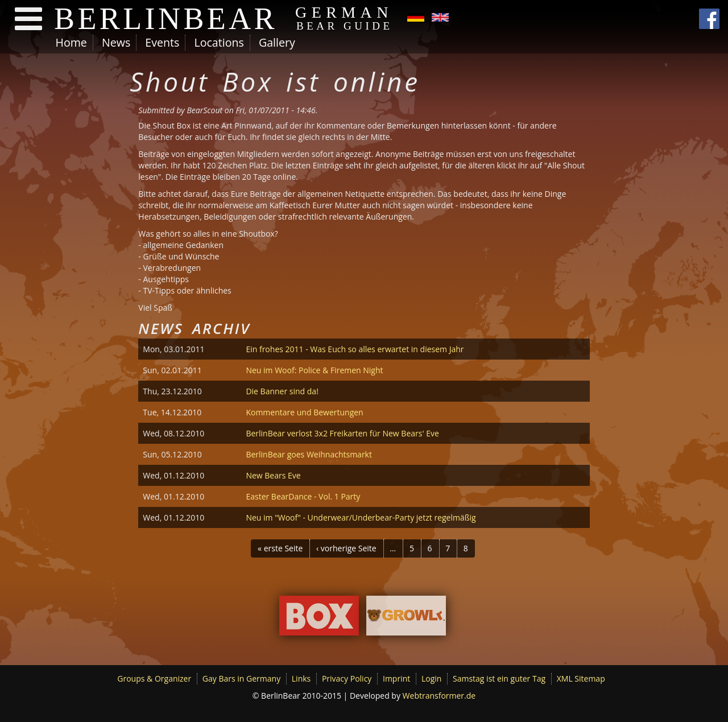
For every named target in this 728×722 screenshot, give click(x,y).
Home (71, 42)
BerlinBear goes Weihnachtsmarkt (309, 454)
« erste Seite (280, 548)
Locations (219, 42)
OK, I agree (575, 683)
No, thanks (627, 683)
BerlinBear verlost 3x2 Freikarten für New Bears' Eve (342, 433)
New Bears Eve (273, 475)
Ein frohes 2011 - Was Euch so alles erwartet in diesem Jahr (355, 349)
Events (162, 42)
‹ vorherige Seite (346, 548)
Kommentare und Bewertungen (304, 412)
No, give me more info (117, 715)
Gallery (277, 42)
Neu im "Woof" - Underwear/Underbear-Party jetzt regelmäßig (361, 517)
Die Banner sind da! (282, 391)
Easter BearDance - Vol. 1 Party (303, 496)
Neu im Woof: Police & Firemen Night (314, 370)
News (116, 42)
